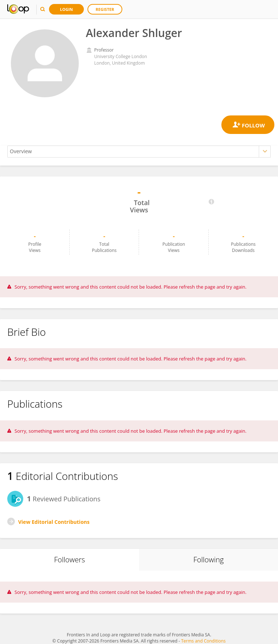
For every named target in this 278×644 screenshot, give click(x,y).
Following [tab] (209, 560)
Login (66, 9)
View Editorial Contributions (54, 522)
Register (105, 9)
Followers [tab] (69, 560)
